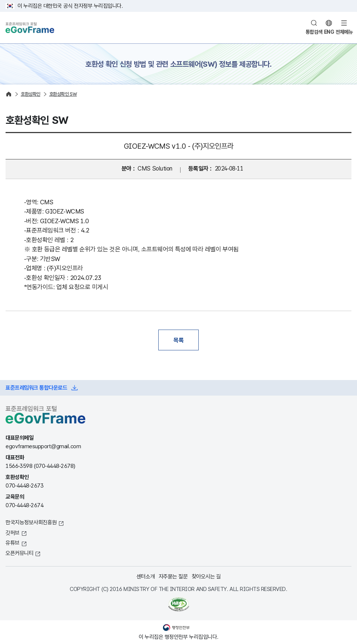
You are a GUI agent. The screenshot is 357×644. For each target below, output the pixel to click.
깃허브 (13, 533)
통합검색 (314, 32)
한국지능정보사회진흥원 (31, 522)
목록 (178, 340)
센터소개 (146, 576)
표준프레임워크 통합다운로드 (36, 388)
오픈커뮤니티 (19, 553)
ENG (329, 32)
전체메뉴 (344, 32)
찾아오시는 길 (206, 576)
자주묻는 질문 (173, 576)
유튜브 (13, 543)
